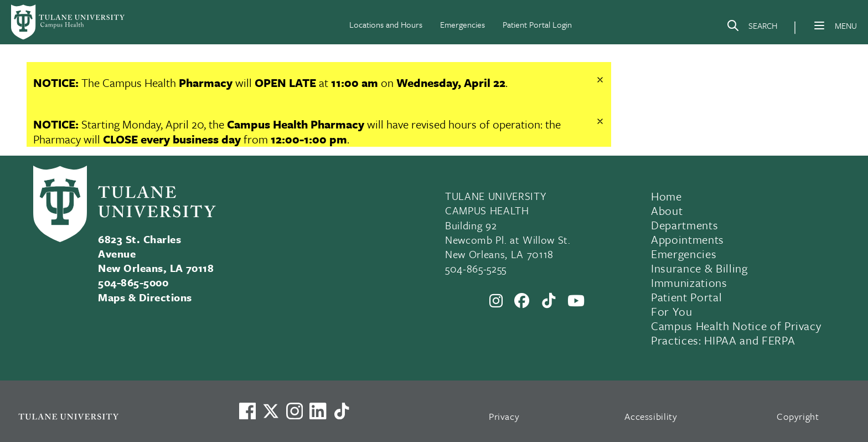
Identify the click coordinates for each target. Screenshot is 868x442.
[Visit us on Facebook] (247, 411)
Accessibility (651, 416)
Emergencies (463, 24)
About (667, 210)
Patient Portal (686, 297)
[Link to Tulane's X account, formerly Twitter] (271, 411)
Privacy (504, 416)
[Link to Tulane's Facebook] (294, 411)
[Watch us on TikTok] (342, 411)
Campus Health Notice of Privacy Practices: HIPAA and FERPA (736, 333)
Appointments (688, 239)
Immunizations (689, 282)
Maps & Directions (145, 297)
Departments (684, 225)
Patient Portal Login (537, 24)
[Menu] (819, 25)
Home (666, 196)
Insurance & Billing (699, 268)
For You (672, 311)
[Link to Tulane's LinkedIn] (318, 411)
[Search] (752, 28)
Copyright (798, 416)
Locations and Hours (386, 24)
